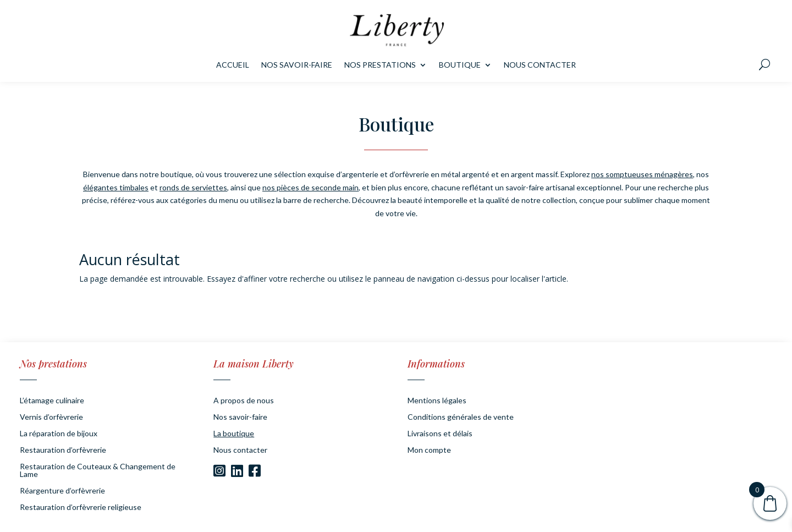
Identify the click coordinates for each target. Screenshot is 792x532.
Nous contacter (540, 65)
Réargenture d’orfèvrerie (62, 491)
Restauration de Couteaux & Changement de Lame (98, 471)
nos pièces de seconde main (310, 187)
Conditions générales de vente (461, 417)
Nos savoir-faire (297, 65)
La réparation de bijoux (59, 434)
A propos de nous (244, 401)
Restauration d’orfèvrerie (63, 450)
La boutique (234, 434)
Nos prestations (380, 65)
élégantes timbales (116, 187)
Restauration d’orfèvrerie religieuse (81, 508)
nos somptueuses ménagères (642, 174)
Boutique (460, 65)
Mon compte (429, 450)
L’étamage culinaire (52, 401)
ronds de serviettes (193, 187)
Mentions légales (437, 401)
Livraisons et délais (440, 434)
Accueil (233, 65)
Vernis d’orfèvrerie (51, 417)
